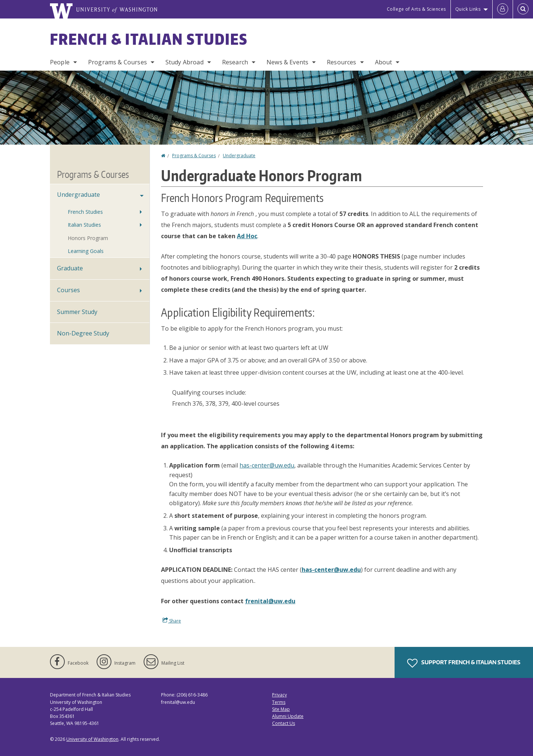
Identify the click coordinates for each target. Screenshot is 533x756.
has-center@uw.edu (267, 465)
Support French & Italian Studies (464, 663)
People (60, 62)
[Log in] (503, 9)
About (384, 62)
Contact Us (284, 723)
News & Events (287, 62)
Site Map (281, 709)
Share (172, 621)
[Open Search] (523, 9)
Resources (341, 62)
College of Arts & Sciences (416, 9)
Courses (68, 290)
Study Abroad (185, 62)
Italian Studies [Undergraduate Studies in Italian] (84, 225)
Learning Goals (86, 251)
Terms (279, 702)
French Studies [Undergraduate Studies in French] (85, 212)
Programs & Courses (118, 62)
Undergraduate (239, 156)
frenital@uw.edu (270, 601)
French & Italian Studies (149, 39)
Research (235, 62)
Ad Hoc (247, 236)
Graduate (70, 268)
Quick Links (468, 9)
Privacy (279, 695)
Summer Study (77, 312)
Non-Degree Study (83, 333)
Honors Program (88, 238)
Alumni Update (288, 716)
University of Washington (92, 739)
